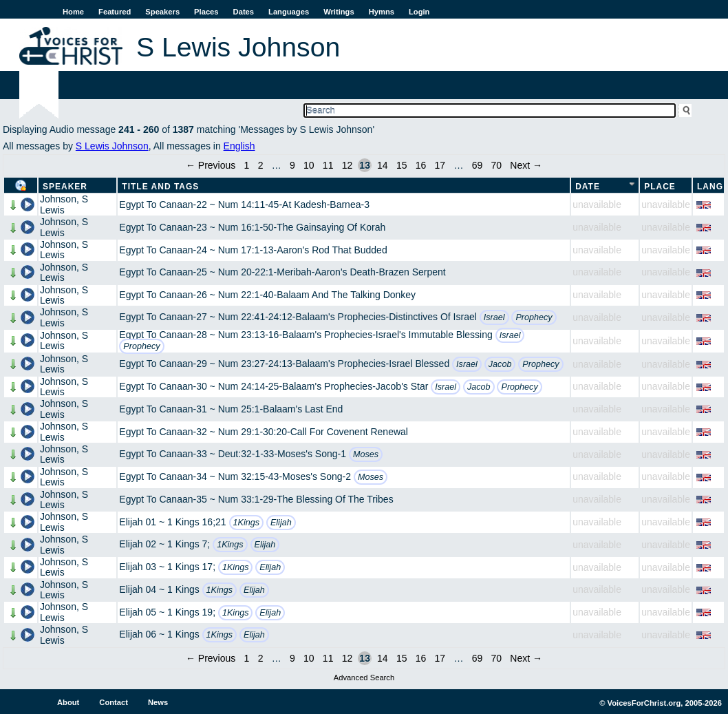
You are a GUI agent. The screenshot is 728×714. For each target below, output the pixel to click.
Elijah (281, 523)
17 (440, 165)
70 (497, 165)
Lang (710, 187)
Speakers (162, 12)
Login (419, 12)
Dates (244, 12)
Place (660, 187)
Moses (366, 454)
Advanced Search (364, 678)
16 (421, 165)
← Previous (211, 165)
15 (402, 165)
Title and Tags (160, 187)
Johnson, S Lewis (64, 204)
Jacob (500, 364)
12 (347, 165)
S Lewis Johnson (112, 146)
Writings (339, 12)
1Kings (247, 523)
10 (309, 165)
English (239, 146)
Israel (494, 317)
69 (478, 165)
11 (328, 165)
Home (73, 12)
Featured (115, 12)
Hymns (382, 12)
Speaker (65, 187)
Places (206, 12)
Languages (289, 12)
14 (383, 165)
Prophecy (534, 317)
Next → (526, 165)
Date (588, 187)
